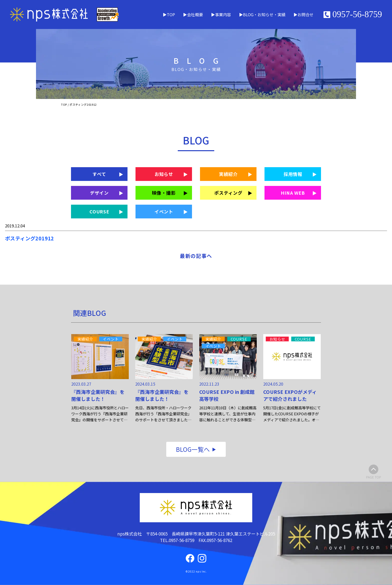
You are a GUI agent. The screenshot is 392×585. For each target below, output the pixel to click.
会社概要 (195, 14)
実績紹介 (228, 174)
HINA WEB (293, 193)
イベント (164, 211)
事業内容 (223, 14)
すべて (99, 174)
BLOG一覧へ (193, 449)
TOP (171, 14)
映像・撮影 (164, 193)
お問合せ (305, 14)
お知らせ (164, 174)
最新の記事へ (196, 256)
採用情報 (293, 174)
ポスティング (228, 193)
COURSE (99, 211)
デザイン (99, 193)
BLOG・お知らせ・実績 (264, 14)
